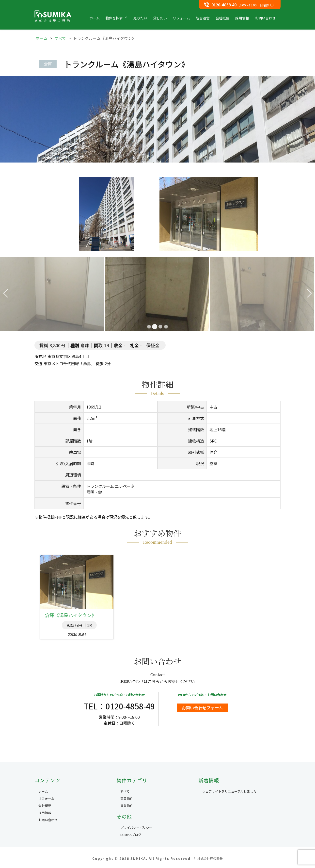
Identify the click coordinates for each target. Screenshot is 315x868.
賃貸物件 (127, 806)
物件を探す (114, 18)
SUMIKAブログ (131, 835)
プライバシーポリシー (136, 827)
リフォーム (181, 18)
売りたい (140, 18)
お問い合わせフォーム (203, 708)
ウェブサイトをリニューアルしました (229, 791)
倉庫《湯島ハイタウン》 (71, 615)
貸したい (160, 18)
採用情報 (242, 18)
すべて (125, 791)
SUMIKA (53, 16)
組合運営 (203, 18)
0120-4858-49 (224, 5)
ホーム (94, 18)
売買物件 (127, 798)
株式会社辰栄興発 (210, 859)
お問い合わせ (265, 18)
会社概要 (222, 18)
